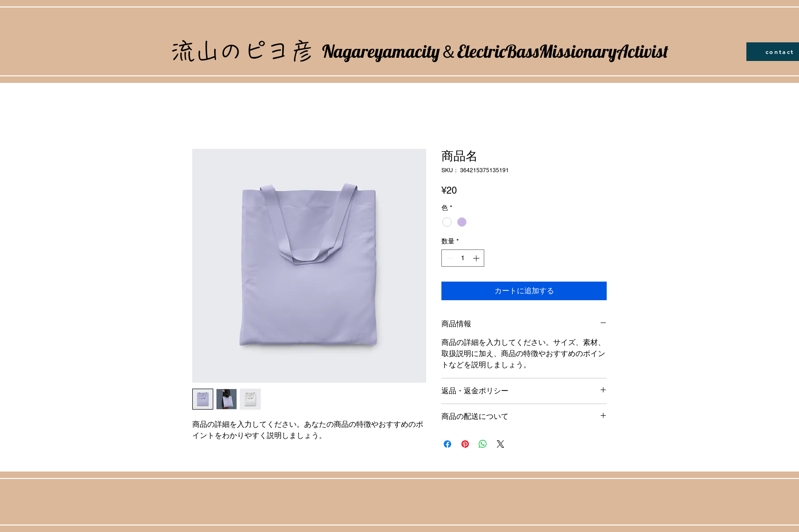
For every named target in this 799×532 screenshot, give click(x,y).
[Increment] (477, 258)
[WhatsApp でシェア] (483, 444)
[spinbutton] (463, 258)
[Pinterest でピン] (465, 444)
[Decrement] (449, 258)
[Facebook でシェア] (447, 444)
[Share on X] (501, 444)
